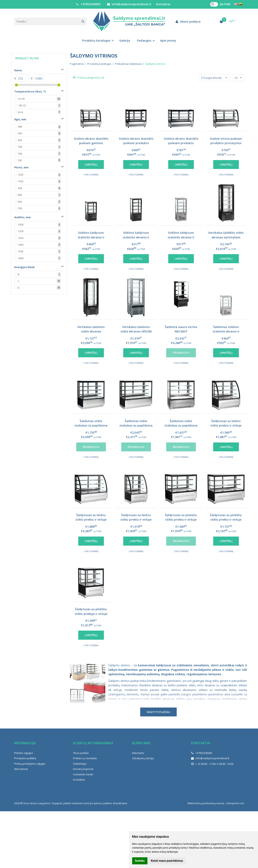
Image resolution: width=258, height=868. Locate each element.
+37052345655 (88, 4)
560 (20, 133)
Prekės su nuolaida (85, 758)
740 (20, 154)
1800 (21, 258)
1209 (21, 231)
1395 (21, 251)
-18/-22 (22, 105)
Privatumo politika (25, 758)
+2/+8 (21, 99)
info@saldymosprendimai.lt (129, 4)
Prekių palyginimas (88, 78)
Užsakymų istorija (143, 758)
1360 (21, 245)
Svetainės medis (83, 774)
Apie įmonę (168, 40)
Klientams (141, 743)
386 (20, 127)
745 (20, 160)
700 (20, 208)
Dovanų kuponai (83, 769)
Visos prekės (81, 753)
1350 (21, 238)
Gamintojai (80, 764)
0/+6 (20, 112)
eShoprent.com (235, 803)
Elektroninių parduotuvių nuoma (206, 803)
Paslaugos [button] (144, 40)
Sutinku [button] (140, 861)
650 (20, 140)
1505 (21, 181)
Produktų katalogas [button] (96, 40)
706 (20, 147)
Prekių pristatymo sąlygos (30, 764)
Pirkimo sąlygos (24, 753)
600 (20, 195)
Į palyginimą (91, 175)
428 (20, 188)
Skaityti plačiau (158, 712)
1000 (21, 224)
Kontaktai (163, 4)
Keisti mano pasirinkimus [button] (167, 861)
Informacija (25, 743)
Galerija (125, 40)
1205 (21, 175)
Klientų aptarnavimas (93, 743)
